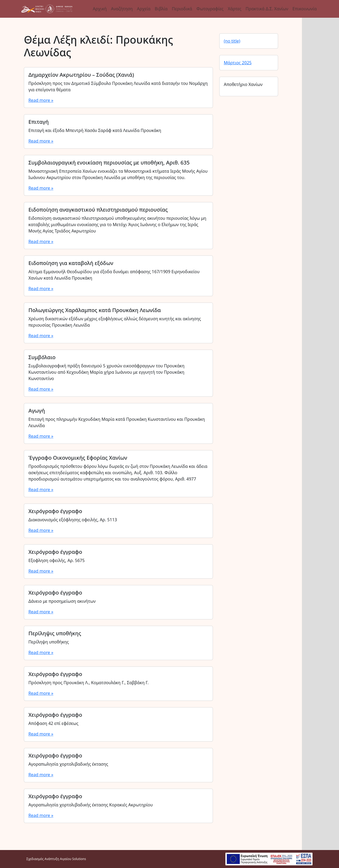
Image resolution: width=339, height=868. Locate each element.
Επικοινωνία (305, 9)
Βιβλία (161, 9)
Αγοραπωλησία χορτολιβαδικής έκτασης (68, 764)
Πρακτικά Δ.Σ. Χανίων (267, 9)
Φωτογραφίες (210, 9)
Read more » (41, 100)
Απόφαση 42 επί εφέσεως (53, 723)
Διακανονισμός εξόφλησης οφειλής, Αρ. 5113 (73, 520)
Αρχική (100, 9)
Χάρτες (235, 9)
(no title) (232, 41)
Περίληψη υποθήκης (49, 642)
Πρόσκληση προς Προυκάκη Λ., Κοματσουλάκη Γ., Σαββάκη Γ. (88, 683)
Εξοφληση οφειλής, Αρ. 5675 (57, 560)
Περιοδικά (182, 9)
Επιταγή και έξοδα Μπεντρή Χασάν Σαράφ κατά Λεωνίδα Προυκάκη (95, 130)
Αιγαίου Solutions (73, 859)
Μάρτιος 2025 (238, 63)
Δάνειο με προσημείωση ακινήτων (62, 601)
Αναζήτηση (122, 9)
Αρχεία (144, 9)
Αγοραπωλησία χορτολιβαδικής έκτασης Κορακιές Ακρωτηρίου (91, 805)
